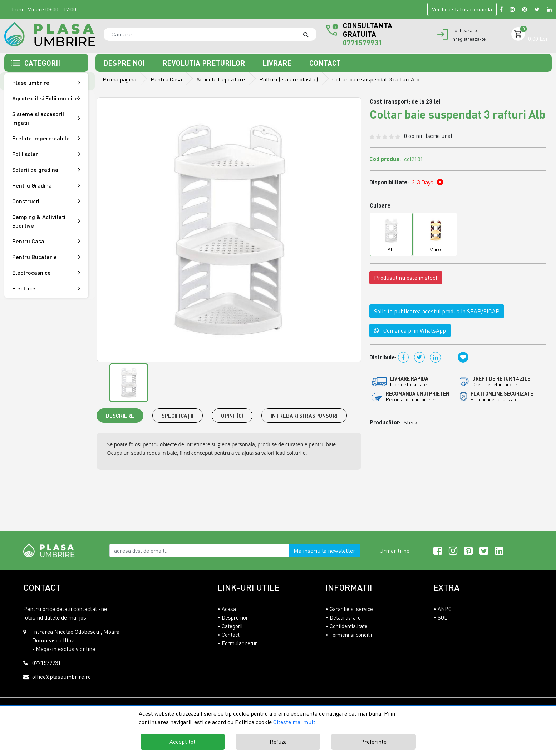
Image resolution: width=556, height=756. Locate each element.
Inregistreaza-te (469, 39)
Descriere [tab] (120, 416)
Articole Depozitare (221, 79)
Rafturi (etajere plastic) (289, 79)
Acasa (229, 609)
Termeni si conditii (351, 635)
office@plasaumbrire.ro (61, 677)
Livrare (278, 63)
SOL (442, 617)
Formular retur (239, 643)
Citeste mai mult (294, 722)
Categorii (232, 626)
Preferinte (373, 742)
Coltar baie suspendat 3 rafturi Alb (376, 79)
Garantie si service (351, 609)
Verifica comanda (462, 9)
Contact (325, 63)
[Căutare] (309, 34)
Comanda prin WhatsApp (410, 330)
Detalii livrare (345, 617)
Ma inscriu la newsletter (324, 551)
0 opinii (428, 136)
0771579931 (363, 43)
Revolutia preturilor (205, 63)
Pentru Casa (166, 79)
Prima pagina (119, 79)
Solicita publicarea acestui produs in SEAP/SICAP (437, 311)
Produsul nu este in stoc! (406, 278)
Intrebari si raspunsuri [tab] (304, 416)
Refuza (278, 742)
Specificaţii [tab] (178, 416)
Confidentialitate (349, 626)
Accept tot (183, 742)
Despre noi (125, 63)
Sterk (411, 422)
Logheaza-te (465, 30)
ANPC (445, 609)
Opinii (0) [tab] (232, 416)
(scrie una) (439, 136)
